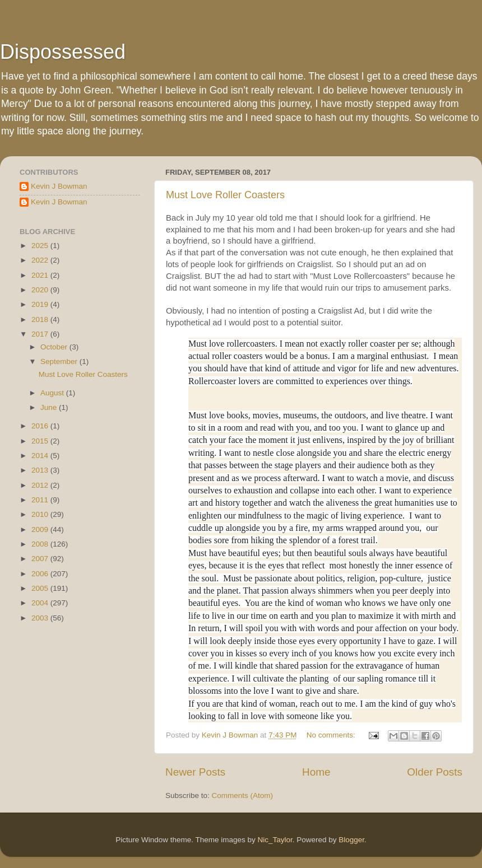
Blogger (351, 840)
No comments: (332, 735)
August (53, 393)
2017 (41, 334)
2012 (41, 485)
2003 (41, 618)
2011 (41, 500)
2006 (41, 574)
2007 (41, 559)
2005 (41, 588)
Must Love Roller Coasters (225, 195)
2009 (41, 529)
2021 (41, 275)
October (55, 347)
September (60, 361)
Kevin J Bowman (59, 186)
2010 (41, 514)
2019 (41, 304)
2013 (41, 470)
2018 (41, 319)
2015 (41, 441)
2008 (41, 544)
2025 (41, 246)
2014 (41, 456)
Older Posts (435, 772)
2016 (41, 426)
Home (316, 772)
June (50, 407)
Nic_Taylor (275, 840)
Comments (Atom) (243, 795)
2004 (41, 603)
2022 (41, 260)
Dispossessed (63, 52)
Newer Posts (195, 772)
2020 (41, 290)
